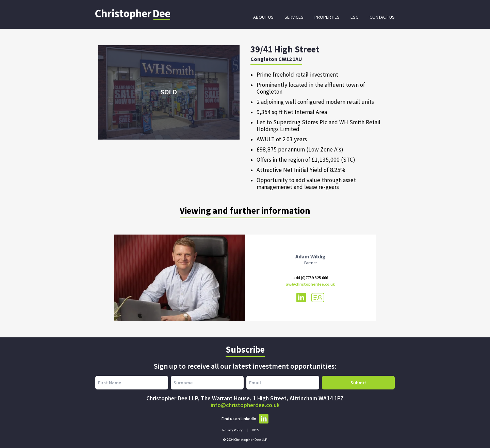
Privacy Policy (232, 430)
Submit (358, 383)
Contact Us (382, 17)
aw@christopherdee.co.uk (310, 284)
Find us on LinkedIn (245, 419)
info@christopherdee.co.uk (245, 405)
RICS (255, 430)
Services (294, 17)
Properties (327, 17)
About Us (263, 17)
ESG (355, 17)
